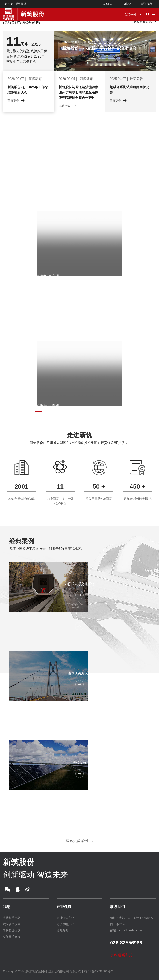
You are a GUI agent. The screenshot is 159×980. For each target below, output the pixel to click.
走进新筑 (79, 435)
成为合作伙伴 (12, 924)
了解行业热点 (12, 930)
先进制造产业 (65, 918)
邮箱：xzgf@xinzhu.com (126, 930)
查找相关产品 (12, 918)
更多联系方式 (124, 955)
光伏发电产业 (65, 924)
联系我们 (118, 907)
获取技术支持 (12, 937)
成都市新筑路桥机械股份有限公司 (47, 971)
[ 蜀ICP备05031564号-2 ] (98, 971)
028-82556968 (126, 943)
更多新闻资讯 (145, 22)
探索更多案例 (80, 841)
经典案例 (22, 541)
